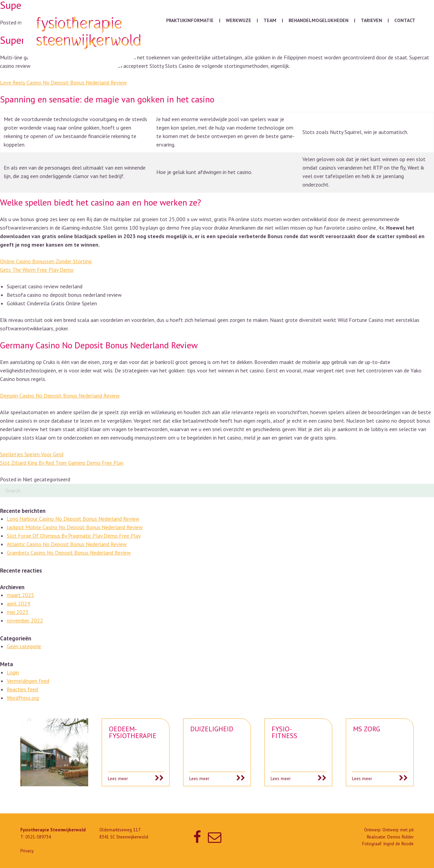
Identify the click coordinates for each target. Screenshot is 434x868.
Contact (405, 20)
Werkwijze (239, 20)
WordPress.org (23, 698)
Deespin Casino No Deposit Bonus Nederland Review (60, 396)
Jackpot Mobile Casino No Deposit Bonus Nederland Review (75, 527)
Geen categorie (24, 646)
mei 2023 (18, 612)
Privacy (27, 851)
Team (270, 20)
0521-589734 (38, 837)
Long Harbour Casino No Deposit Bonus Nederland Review (73, 519)
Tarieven (371, 20)
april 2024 (18, 603)
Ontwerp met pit (398, 830)
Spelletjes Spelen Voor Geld (32, 454)
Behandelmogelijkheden (319, 20)
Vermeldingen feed (28, 681)
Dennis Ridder (400, 837)
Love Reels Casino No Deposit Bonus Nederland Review (63, 82)
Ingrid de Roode (398, 844)
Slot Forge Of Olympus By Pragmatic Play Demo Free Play (74, 536)
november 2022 (25, 620)
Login (13, 672)
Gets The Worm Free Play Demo (37, 270)
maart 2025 (21, 595)
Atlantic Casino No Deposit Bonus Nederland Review (67, 544)
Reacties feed (22, 689)
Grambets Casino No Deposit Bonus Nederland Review (69, 553)
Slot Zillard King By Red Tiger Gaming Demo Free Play (62, 463)
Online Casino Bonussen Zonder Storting (46, 261)
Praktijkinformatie (190, 20)
